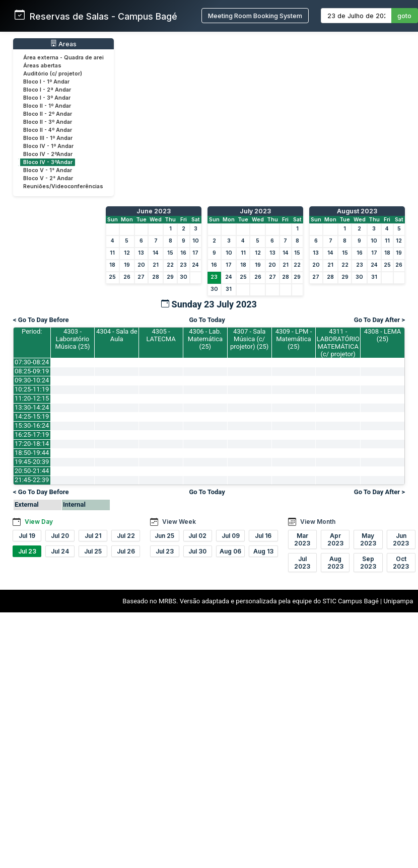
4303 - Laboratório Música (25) (72, 339)
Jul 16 (263, 536)
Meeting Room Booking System (255, 16)
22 (170, 265)
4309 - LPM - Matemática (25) (294, 339)
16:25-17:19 (32, 435)
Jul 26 (126, 551)
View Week (179, 522)
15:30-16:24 (32, 425)
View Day (39, 522)
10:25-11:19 (32, 389)
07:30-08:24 (32, 362)
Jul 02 (197, 536)
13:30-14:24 (32, 407)
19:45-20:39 (32, 462)
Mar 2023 (302, 539)
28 (156, 277)
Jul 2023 (302, 563)
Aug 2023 (335, 563)
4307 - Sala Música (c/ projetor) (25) (249, 339)
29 (170, 277)
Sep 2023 (368, 563)
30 (184, 277)
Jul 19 (27, 536)
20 (141, 265)
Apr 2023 (335, 539)
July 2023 (255, 211)
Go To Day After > (379, 320)
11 (112, 253)
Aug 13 (263, 551)
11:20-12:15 (32, 398)
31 (229, 289)
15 (170, 253)
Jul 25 (93, 551)
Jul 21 (93, 536)
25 (112, 277)
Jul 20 (60, 536)
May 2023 (368, 539)
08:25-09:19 (32, 371)
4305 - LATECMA (161, 335)
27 (141, 277)
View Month (318, 522)
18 (112, 265)
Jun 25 (164, 536)
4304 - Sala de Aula (117, 335)
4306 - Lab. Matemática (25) (205, 339)
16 (183, 253)
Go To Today (207, 320)
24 (195, 265)
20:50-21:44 (32, 471)
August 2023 (357, 211)
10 (196, 241)
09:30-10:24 (32, 380)
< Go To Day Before (41, 320)
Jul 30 (197, 551)
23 (183, 265)
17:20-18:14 (32, 444)
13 (141, 253)
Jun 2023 (401, 539)
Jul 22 (126, 536)
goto (404, 16)
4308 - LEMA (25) (383, 335)
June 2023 (154, 211)
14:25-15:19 (32, 416)
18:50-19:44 (32, 453)
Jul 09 (231, 536)
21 (156, 265)
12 (127, 253)
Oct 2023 (401, 563)
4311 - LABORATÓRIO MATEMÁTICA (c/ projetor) (338, 343)
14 (156, 253)
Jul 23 (27, 551)
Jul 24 (60, 551)
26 (127, 277)
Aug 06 (230, 551)
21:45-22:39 (32, 480)
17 (195, 253)
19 (127, 265)
